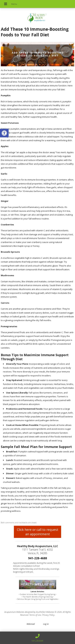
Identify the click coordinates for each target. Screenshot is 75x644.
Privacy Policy (48, 615)
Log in (46, 624)
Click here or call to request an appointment (38, 532)
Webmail (31, 624)
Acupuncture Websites (14, 612)
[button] (4, 133)
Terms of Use (35, 615)
